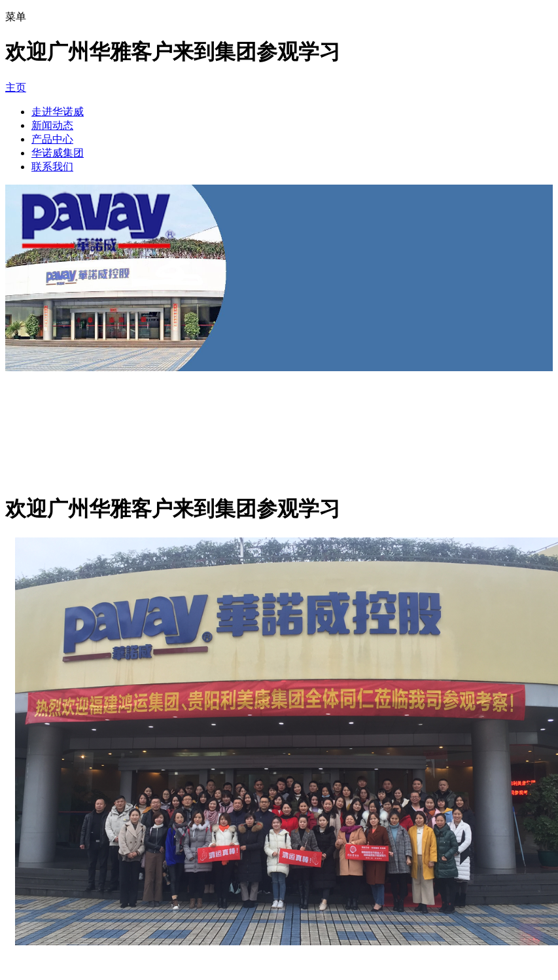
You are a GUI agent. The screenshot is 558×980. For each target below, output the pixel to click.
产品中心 (52, 139)
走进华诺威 (58, 112)
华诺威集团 (58, 153)
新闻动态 (52, 125)
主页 (16, 87)
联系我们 (52, 167)
